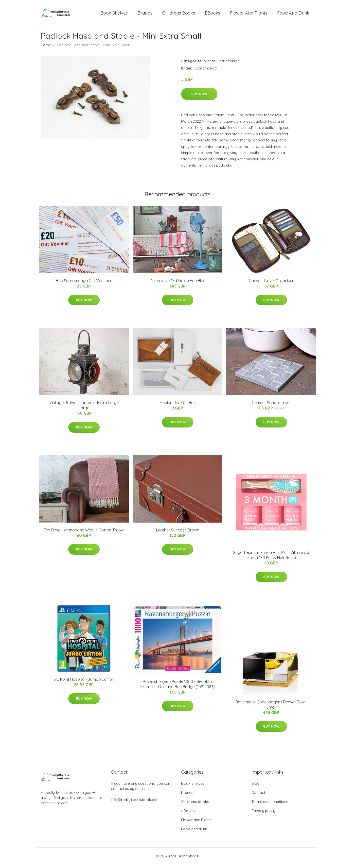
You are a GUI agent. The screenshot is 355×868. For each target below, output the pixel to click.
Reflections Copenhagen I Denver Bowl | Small (271, 708)
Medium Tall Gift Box (177, 406)
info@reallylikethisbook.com (135, 803)
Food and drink (293, 15)
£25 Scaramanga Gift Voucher (84, 284)
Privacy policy (263, 814)
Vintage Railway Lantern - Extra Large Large (84, 409)
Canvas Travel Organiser (271, 284)
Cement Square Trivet (271, 406)
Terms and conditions (270, 805)
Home (46, 48)
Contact (258, 796)
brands (145, 15)
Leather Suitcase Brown (178, 533)
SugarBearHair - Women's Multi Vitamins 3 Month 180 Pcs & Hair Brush (271, 558)
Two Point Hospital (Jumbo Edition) (84, 683)
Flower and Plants (249, 15)
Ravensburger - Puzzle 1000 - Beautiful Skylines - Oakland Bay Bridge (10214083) (177, 688)
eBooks (213, 15)
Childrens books (179, 15)
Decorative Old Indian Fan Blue (177, 284)
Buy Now (199, 97)
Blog (256, 787)
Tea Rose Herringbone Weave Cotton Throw (84, 533)
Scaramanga (229, 64)
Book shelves (114, 15)
